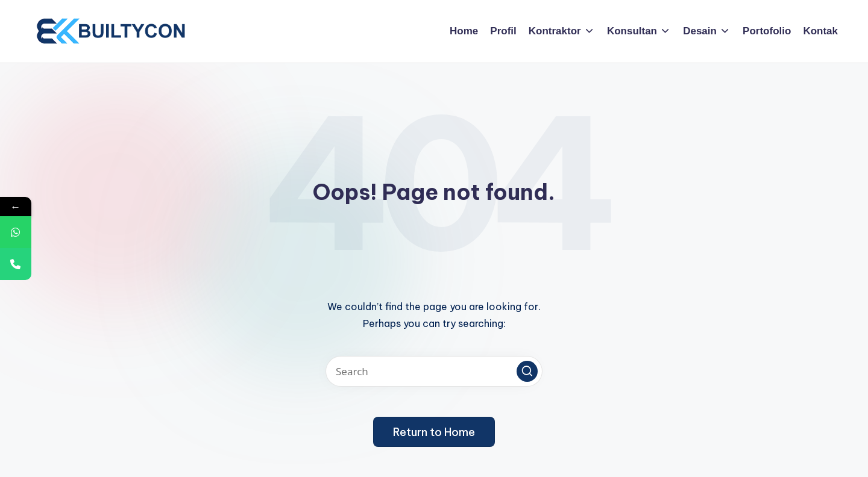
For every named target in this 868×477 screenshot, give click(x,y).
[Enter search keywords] (434, 371)
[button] (527, 371)
